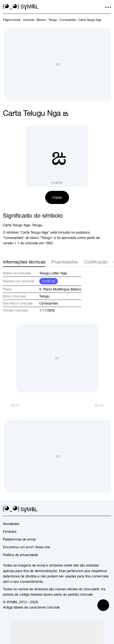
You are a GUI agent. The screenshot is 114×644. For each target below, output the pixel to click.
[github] (99, 509)
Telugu (44, 296)
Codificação (96, 262)
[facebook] (108, 509)
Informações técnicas (24, 262)
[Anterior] (11, 405)
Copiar (57, 197)
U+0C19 (49, 281)
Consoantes (49, 303)
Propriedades (65, 262)
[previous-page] (12, 20)
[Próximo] (103, 405)
